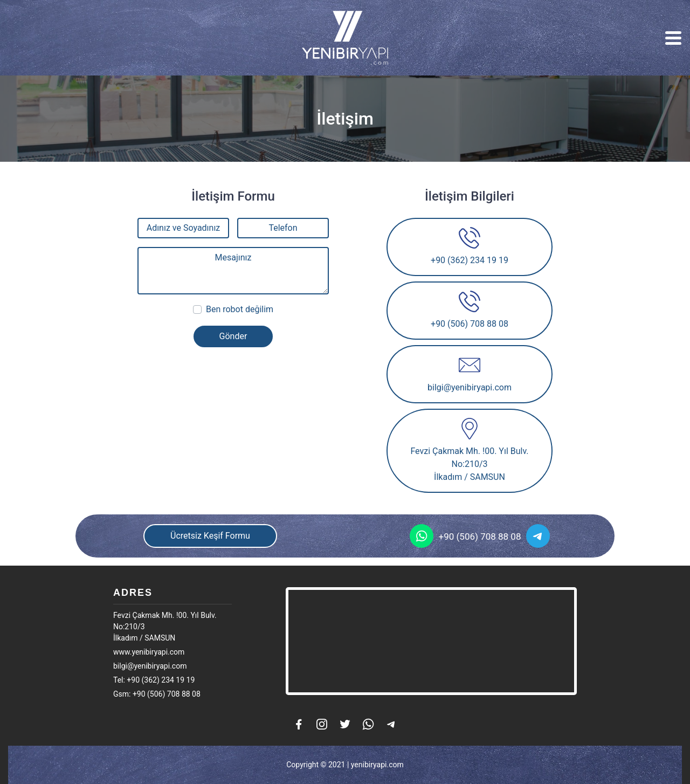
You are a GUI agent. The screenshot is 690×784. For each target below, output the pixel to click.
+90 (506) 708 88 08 (470, 310)
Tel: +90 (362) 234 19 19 (154, 680)
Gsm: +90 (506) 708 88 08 (157, 694)
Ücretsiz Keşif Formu (210, 536)
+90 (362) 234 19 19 (470, 246)
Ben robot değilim (240, 309)
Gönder (233, 336)
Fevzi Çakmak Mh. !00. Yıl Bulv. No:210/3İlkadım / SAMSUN (469, 450)
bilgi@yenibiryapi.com (470, 373)
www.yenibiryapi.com (149, 652)
